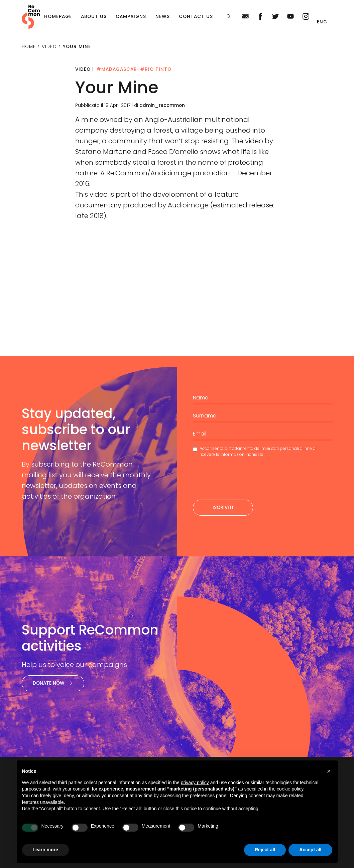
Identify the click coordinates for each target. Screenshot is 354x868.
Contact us (196, 17)
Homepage (58, 17)
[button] (329, 771)
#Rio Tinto (156, 69)
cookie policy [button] (290, 789)
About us (94, 17)
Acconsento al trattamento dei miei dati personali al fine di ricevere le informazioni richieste (258, 451)
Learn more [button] (45, 850)
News (163, 17)
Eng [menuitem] (322, 22)
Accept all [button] (310, 850)
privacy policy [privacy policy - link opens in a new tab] (195, 783)
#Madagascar (117, 69)
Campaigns (131, 17)
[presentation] (244, 481)
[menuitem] (323, 22)
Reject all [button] (265, 850)
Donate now (53, 683)
